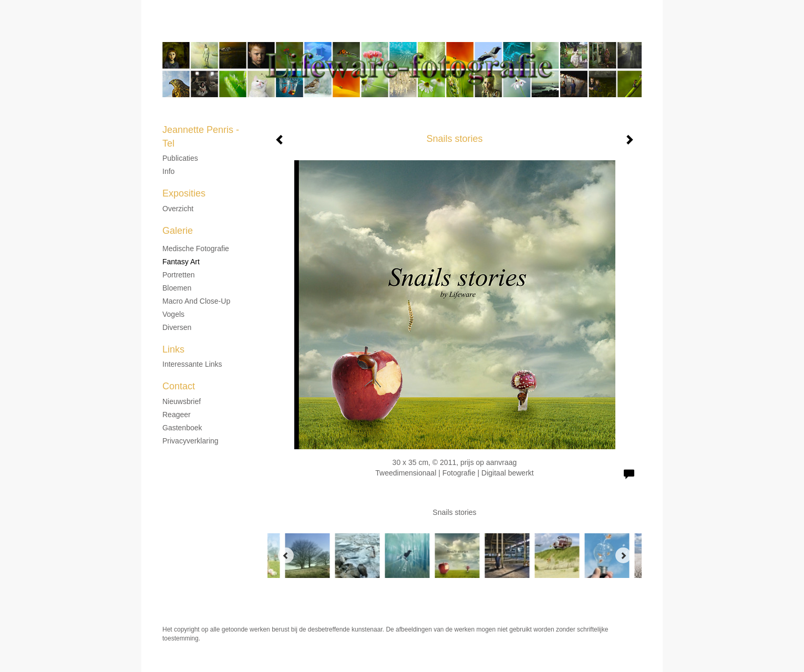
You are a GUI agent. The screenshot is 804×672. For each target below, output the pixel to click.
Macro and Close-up (196, 301)
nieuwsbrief (182, 401)
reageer (177, 415)
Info (168, 171)
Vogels (173, 314)
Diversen (177, 327)
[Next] (623, 555)
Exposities (184, 193)
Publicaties (180, 158)
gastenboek (182, 428)
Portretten (178, 275)
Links (173, 349)
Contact (179, 386)
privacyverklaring (190, 441)
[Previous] (286, 555)
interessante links (192, 364)
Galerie (178, 231)
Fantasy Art (181, 262)
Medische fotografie (196, 249)
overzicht (178, 209)
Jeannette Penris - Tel (377, 32)
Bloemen (177, 288)
